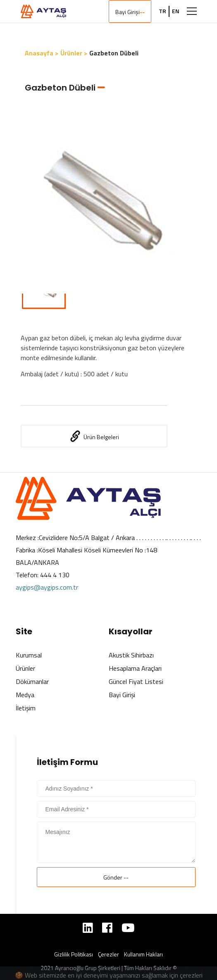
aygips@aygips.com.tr (47, 587)
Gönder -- (116, 877)
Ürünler (25, 668)
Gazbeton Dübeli (114, 53)
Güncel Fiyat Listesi (136, 681)
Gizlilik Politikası (74, 954)
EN (176, 11)
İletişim (26, 708)
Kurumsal (29, 655)
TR (162, 11)
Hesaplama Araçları (135, 668)
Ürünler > (74, 53)
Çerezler (108, 954)
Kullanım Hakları (143, 954)
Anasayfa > (42, 53)
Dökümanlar (32, 681)
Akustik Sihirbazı (131, 655)
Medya (25, 695)
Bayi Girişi (130, 12)
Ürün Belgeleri (94, 436)
